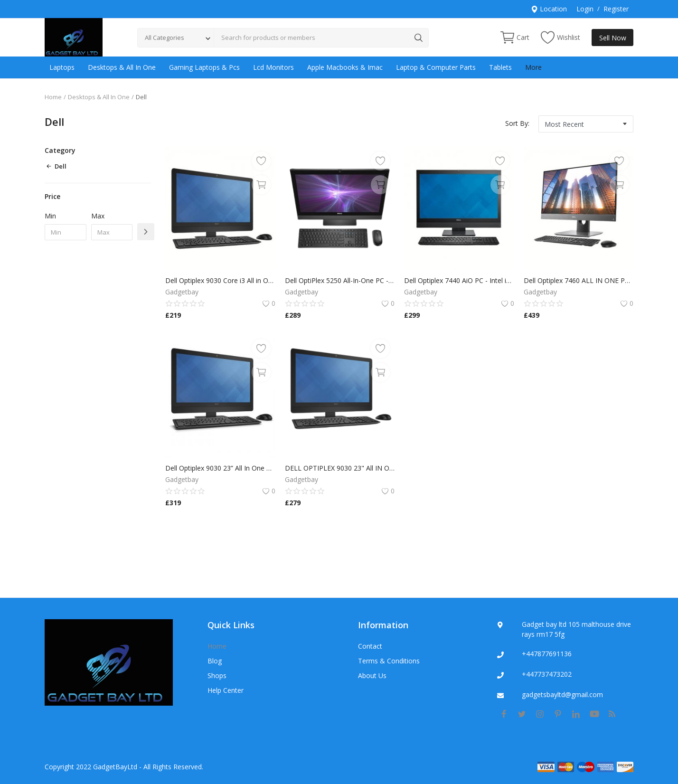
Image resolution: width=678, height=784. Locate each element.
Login (585, 9)
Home (53, 97)
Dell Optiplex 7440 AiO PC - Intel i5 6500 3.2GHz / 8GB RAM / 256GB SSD (459, 280)
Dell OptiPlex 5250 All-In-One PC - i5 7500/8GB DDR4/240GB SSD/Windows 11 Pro (340, 280)
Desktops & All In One (122, 67)
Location (549, 9)
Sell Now (613, 38)
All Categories (165, 38)
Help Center (226, 690)
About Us (372, 675)
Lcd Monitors (273, 67)
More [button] (533, 67)
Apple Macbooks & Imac (345, 67)
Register (616, 9)
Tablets (500, 67)
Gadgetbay (182, 292)
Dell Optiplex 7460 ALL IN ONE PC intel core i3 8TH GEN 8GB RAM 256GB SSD (579, 280)
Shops (217, 675)
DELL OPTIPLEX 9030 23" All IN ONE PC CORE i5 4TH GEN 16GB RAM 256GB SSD (340, 468)
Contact (370, 646)
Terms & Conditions (389, 661)
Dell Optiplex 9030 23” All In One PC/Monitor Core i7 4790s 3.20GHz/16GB (220, 468)
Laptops (62, 67)
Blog (215, 661)
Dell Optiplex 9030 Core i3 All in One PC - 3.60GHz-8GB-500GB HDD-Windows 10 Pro (220, 280)
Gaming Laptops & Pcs (204, 67)
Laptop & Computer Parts (436, 67)
